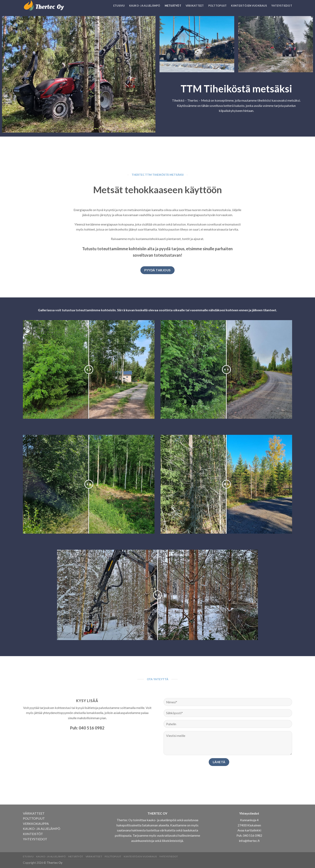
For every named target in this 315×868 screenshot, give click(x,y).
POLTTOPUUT (34, 818)
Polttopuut (218, 6)
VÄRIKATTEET (34, 813)
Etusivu (119, 6)
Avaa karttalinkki (249, 830)
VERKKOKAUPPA (36, 824)
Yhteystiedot (282, 6)
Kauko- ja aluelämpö (145, 6)
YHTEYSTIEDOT (35, 839)
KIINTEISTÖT (33, 834)
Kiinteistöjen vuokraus (249, 6)
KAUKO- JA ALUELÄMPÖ (42, 829)
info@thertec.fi (249, 841)
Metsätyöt (173, 6)
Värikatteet (195, 6)
